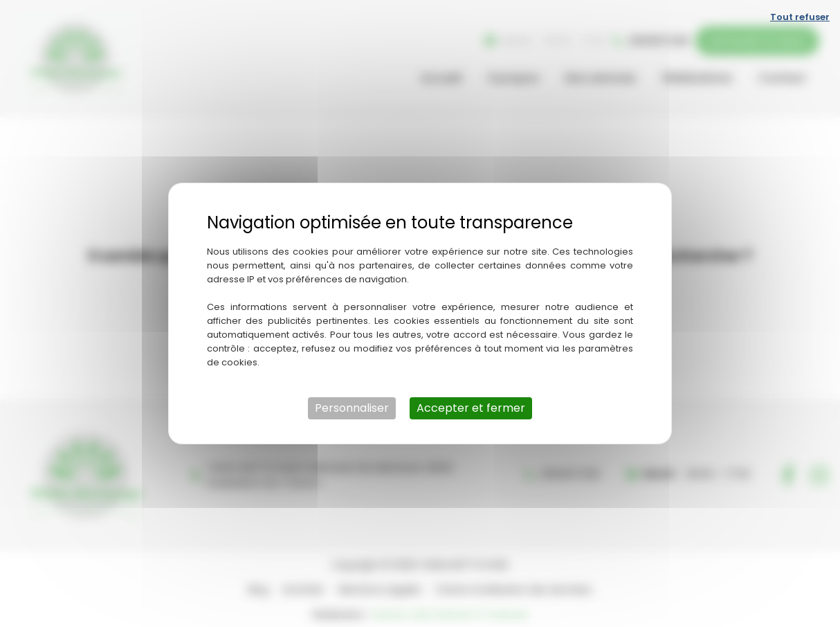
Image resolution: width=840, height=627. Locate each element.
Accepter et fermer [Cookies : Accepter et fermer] (471, 408)
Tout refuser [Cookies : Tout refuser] (800, 17)
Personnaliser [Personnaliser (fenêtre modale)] (352, 408)
